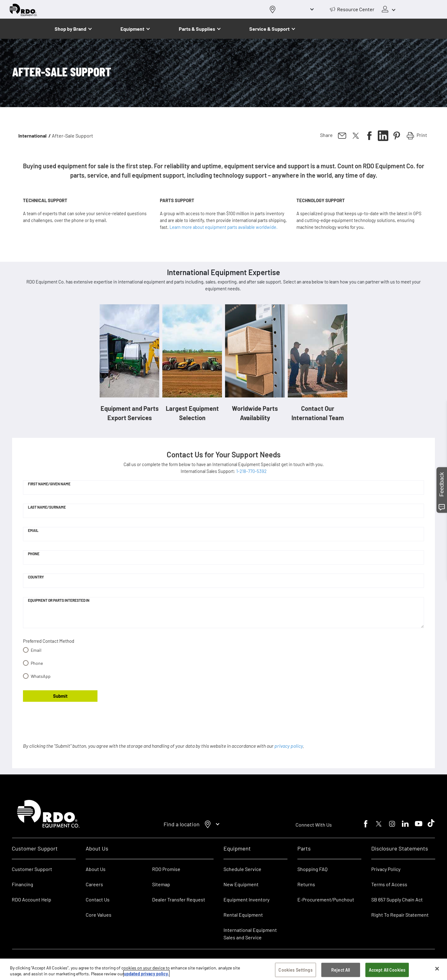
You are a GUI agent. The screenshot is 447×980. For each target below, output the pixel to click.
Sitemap (161, 884)
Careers (94, 884)
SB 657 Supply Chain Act (397, 899)
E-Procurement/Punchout (326, 899)
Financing (23, 884)
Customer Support (32, 869)
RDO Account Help (32, 899)
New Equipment (241, 884)
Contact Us (98, 899)
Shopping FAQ (312, 869)
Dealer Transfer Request (179, 899)
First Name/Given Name (49, 484)
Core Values (99, 915)
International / (35, 136)
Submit (60, 696)
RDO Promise (166, 869)
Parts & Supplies (197, 29)
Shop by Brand (70, 29)
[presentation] (70, 726)
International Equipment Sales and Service (250, 934)
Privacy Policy (386, 869)
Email (33, 530)
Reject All (341, 971)
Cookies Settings (295, 971)
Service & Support (269, 29)
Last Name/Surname (47, 507)
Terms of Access (389, 884)
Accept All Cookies (387, 971)
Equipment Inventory (246, 899)
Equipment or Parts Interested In (59, 600)
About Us (96, 869)
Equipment (132, 29)
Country (36, 577)
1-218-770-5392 (251, 471)
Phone (34, 554)
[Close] (437, 970)
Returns (306, 884)
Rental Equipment (244, 915)
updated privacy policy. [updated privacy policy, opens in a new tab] (146, 975)
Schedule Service (242, 869)
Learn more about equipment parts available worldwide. (223, 227)
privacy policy (289, 746)
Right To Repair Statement (400, 915)
